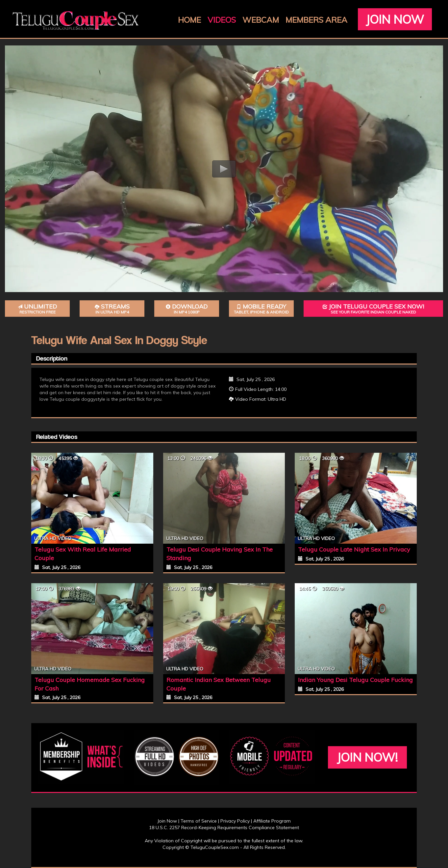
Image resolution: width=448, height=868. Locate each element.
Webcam (261, 20)
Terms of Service (199, 821)
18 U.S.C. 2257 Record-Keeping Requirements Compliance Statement (224, 827)
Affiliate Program (272, 821)
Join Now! (367, 757)
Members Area (316, 20)
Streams (112, 309)
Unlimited (37, 309)
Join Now (395, 19)
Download (187, 309)
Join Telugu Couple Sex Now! (373, 309)
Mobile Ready (261, 309)
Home (189, 20)
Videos (222, 20)
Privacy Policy (235, 821)
